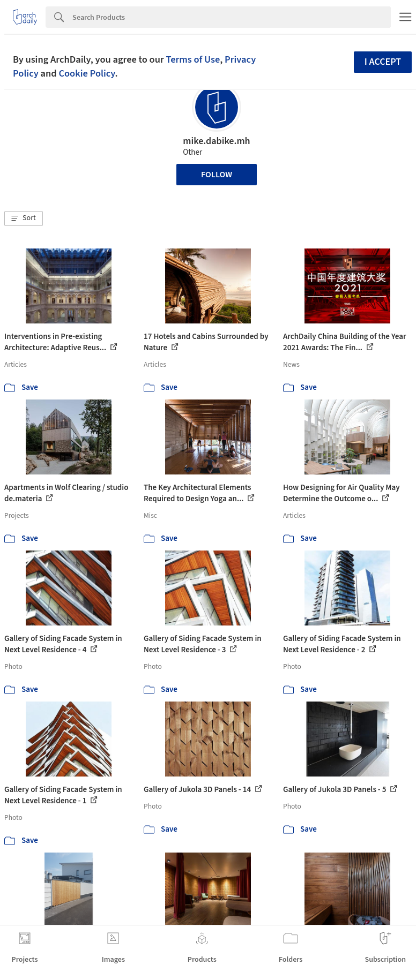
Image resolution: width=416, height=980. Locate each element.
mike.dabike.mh (216, 141)
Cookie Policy (87, 73)
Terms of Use (193, 59)
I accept (383, 62)
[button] (24, 218)
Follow (217, 175)
